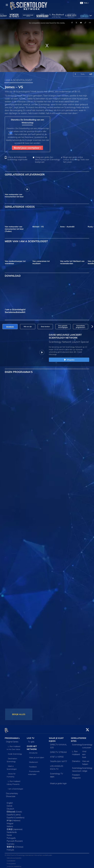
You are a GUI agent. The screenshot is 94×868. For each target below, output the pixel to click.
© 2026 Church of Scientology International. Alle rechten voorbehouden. (29, 854)
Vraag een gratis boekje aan (47, 160)
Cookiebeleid (11, 859)
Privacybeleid (11, 862)
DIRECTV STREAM (58, 751)
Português (11, 837)
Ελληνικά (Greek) (14, 810)
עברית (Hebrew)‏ (14, 819)
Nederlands (12, 831)
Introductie (33, 751)
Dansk (10, 804)
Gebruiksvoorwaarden (14, 856)
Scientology (77, 743)
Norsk (9, 834)
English (10, 802)
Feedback (33, 765)
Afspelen (69, 360)
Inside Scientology (15, 753)
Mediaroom (34, 761)
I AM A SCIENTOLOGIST (19, 80)
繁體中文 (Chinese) (15, 845)
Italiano (10, 825)
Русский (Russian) (15, 840)
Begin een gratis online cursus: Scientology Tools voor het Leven (76, 160)
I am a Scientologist (16, 787)
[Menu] (7, 5)
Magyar (10, 822)
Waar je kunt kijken (37, 756)
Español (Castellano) (16, 816)
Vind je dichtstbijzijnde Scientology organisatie (17, 158)
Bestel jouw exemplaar (27, 148)
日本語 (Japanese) (15, 828)
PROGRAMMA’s (12, 737)
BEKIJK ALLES (19, 714)
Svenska (10, 843)
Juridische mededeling (14, 865)
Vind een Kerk (84, 753)
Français (10, 848)
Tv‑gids (31, 740)
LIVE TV (31, 737)
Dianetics (76, 760)
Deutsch (10, 807)
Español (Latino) (14, 813)
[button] (92, 327)
